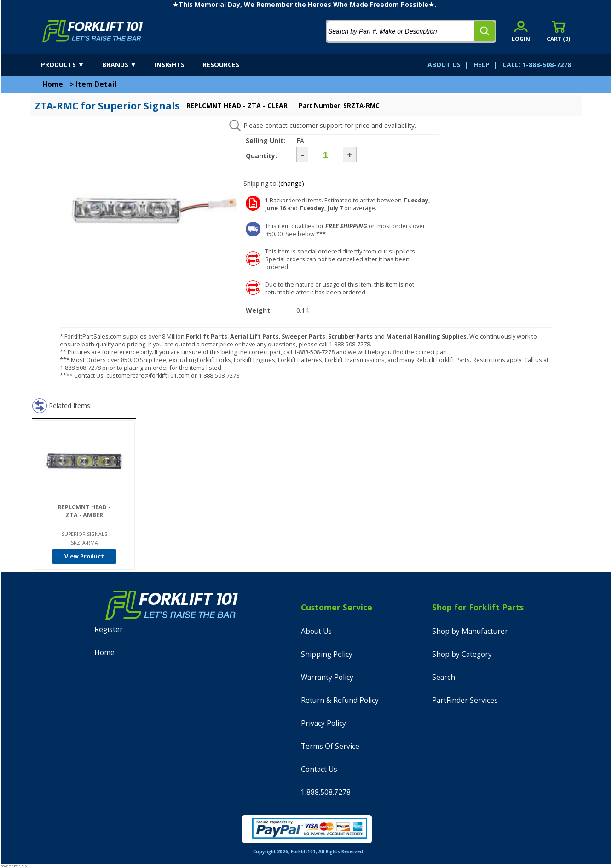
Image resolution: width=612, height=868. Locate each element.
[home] (93, 31)
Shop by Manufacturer (470, 631)
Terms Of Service (330, 746)
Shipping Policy (327, 654)
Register (109, 629)
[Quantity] (326, 155)
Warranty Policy (327, 677)
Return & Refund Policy (340, 700)
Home (53, 84)
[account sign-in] (521, 31)
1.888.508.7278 (326, 792)
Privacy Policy (323, 723)
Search (444, 677)
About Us (316, 631)
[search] (485, 31)
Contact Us (319, 769)
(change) (291, 183)
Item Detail (96, 84)
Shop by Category (462, 654)
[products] (71, 65)
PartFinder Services (465, 700)
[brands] (127, 65)
